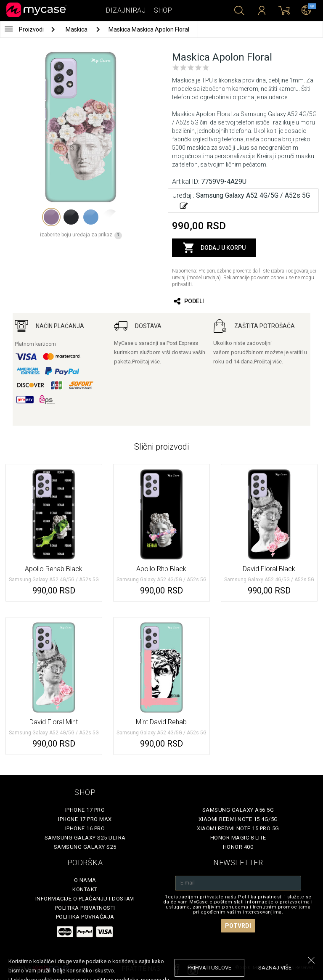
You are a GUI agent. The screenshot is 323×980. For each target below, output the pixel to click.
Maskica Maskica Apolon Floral (149, 29)
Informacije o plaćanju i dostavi (85, 899)
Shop (163, 10)
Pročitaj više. (147, 362)
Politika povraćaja (85, 917)
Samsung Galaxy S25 (85, 847)
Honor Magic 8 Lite (238, 838)
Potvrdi (238, 926)
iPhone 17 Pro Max (85, 819)
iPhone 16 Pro (85, 828)
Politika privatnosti (85, 908)
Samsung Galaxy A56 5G (238, 810)
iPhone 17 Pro (85, 810)
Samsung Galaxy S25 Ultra (85, 838)
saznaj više (275, 968)
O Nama (85, 880)
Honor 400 (238, 847)
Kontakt (85, 889)
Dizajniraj (126, 10)
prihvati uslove (209, 968)
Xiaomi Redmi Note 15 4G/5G (238, 819)
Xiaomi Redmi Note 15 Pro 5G (238, 828)
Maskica (77, 29)
